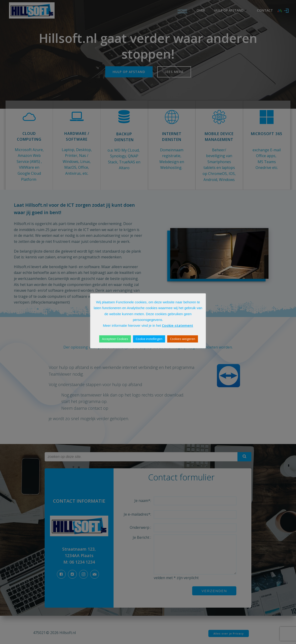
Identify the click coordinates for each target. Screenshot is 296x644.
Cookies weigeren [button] (183, 339)
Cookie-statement (177, 325)
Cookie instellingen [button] (149, 339)
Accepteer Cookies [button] (115, 339)
